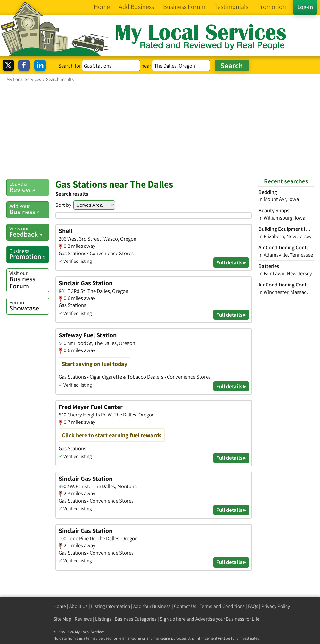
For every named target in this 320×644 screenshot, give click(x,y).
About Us (78, 606)
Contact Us (185, 606)
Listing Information (111, 606)
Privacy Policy (276, 606)
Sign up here (173, 619)
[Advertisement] (160, 130)
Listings (103, 619)
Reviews (83, 619)
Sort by (63, 205)
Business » (29, 209)
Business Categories (136, 619)
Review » (29, 187)
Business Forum (29, 280)
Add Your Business (152, 606)
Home (60, 606)
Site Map (62, 619)
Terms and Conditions (222, 606)
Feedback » (29, 232)
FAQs (253, 606)
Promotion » (29, 254)
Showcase (29, 306)
